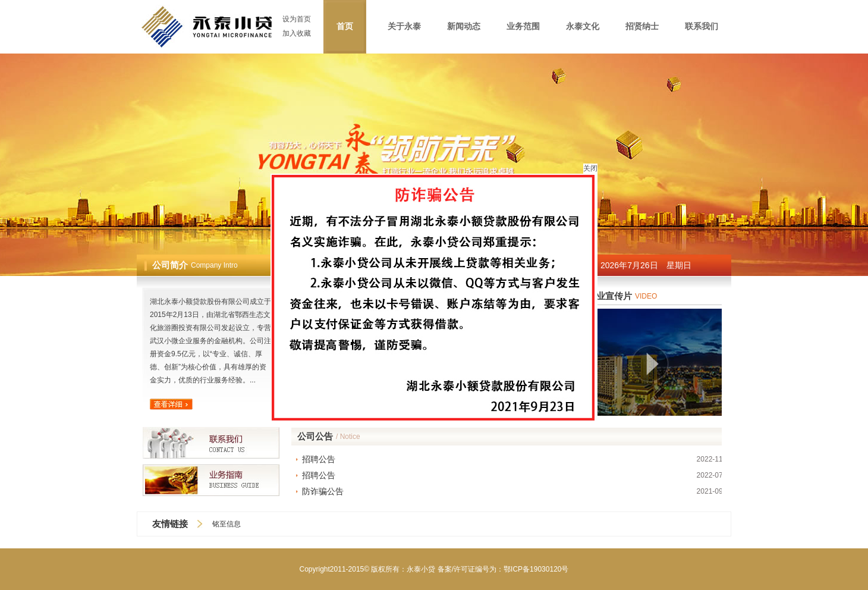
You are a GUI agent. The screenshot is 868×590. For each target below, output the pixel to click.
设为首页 (297, 19)
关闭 (590, 160)
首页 (345, 26)
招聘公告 (319, 459)
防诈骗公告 (323, 491)
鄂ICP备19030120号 (536, 569)
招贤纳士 (642, 26)
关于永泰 (404, 26)
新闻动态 (464, 26)
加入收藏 (297, 33)
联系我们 (702, 26)
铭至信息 (227, 524)
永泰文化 (583, 26)
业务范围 (523, 26)
